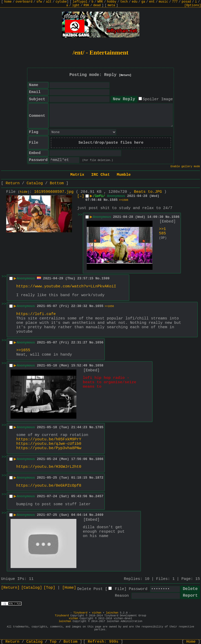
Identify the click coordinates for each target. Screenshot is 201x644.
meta (111, 5)
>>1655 (23, 350)
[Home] (69, 588)
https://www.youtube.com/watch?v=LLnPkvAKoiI (66, 286)
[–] (81, 196)
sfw (39, 2)
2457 (99, 496)
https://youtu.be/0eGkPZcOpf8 (49, 486)
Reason (122, 596)
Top (53, 642)
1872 (99, 478)
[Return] (125, 75)
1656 (99, 343)
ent (152, 2)
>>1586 (124, 200)
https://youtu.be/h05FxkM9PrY (49, 439)
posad (186, 2)
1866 (99, 459)
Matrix (77, 175)
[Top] (49, 588)
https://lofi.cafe (36, 314)
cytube (61, 2)
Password (138, 589)
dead (97, 5)
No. (106, 200)
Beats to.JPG (148, 192)
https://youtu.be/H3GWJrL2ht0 (49, 467)
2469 (99, 515)
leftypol (80, 2)
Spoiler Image (158, 99)
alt (49, 2)
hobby (112, 2)
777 (175, 2)
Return (13, 183)
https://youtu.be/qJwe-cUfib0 (49, 444)
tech (124, 2)
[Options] (193, 5)
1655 (99, 306)
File (119, 589)
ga (143, 2)
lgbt (76, 5)
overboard (24, 2)
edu (135, 2)
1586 (175, 217)
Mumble (124, 175)
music (163, 2)
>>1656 (109, 306)
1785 (99, 427)
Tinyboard (80, 613)
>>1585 (162, 231)
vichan (97, 613)
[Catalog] (32, 588)
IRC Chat (100, 175)
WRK (100, 2)
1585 (114, 200)
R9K (86, 5)
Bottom (57, 183)
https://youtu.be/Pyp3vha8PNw (49, 448)
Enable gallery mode (185, 167)
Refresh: (103, 642)
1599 (105, 278)
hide (24, 192)
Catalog (35, 183)
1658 (99, 366)
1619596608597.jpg (54, 192)
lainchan (112, 613)
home (8, 2)
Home (191, 642)
